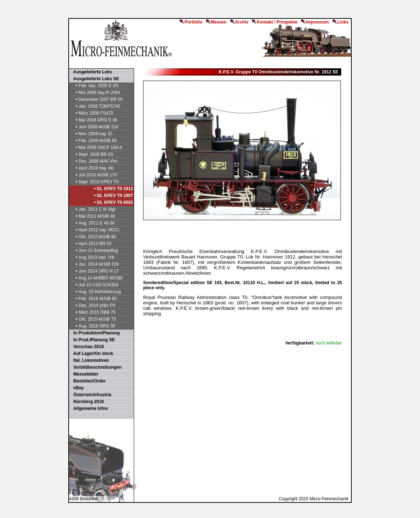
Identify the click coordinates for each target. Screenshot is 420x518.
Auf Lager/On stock (91, 354)
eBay (77, 388)
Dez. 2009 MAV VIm (94, 161)
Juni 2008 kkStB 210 (94, 127)
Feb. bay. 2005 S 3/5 (94, 86)
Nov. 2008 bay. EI (91, 134)
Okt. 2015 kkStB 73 (93, 319)
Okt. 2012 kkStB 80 (93, 237)
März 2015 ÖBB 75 (93, 312)
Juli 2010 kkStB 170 (93, 175)
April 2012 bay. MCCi (95, 230)
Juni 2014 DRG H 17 (94, 271)
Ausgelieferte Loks (91, 72)
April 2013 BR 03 (91, 244)
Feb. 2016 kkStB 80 (93, 299)
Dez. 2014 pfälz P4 (93, 305)
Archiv (239, 22)
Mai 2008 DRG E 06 (94, 120)
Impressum (315, 22)
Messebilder (84, 374)
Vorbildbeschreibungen (96, 367)
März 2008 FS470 (91, 113)
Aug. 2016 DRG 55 (93, 326)
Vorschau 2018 (87, 347)
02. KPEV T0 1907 (113, 196)
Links (340, 22)
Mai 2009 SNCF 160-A (96, 147)
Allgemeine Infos (89, 408)
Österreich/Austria (91, 395)
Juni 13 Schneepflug (94, 251)
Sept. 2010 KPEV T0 (94, 182)
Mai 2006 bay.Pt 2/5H (95, 93)
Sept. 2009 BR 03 (91, 154)
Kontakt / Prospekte (275, 22)
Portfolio (191, 22)
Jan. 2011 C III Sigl (93, 209)
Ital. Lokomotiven (89, 360)
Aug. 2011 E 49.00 (92, 223)
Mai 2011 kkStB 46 (92, 216)
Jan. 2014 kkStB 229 (94, 264)
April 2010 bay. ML (92, 168)
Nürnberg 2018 (87, 402)
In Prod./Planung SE (92, 340)
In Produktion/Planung (95, 333)
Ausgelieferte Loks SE (94, 79)
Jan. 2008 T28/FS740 (95, 106)
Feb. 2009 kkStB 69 (93, 141)
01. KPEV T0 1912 (113, 189)
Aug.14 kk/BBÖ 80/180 (96, 278)
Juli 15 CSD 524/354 (94, 285)
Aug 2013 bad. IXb (92, 257)
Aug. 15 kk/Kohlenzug (95, 292)
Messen (216, 22)
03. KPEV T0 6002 (113, 202)
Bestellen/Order (88, 381)
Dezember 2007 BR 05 (96, 99)
